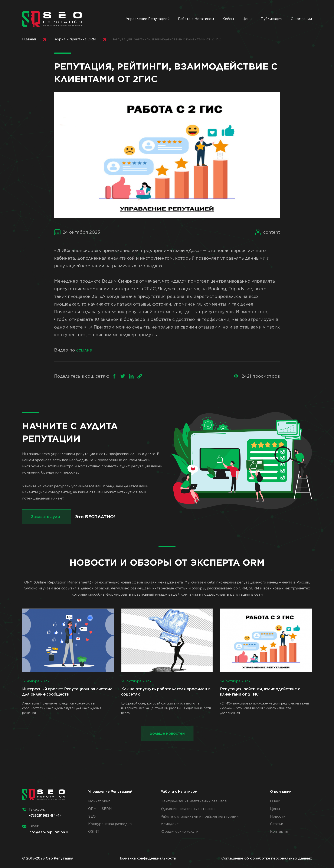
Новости (278, 816)
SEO (92, 816)
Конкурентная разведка (110, 824)
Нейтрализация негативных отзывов (194, 801)
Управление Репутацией (148, 19)
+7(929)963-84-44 (45, 816)
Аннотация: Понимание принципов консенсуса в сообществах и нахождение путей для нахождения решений (68, 662)
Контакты (279, 832)
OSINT (94, 832)
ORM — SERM (100, 809)
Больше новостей (167, 733)
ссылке (84, 350)
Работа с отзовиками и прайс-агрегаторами (200, 816)
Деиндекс (170, 824)
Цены (247, 19)
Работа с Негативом (196, 19)
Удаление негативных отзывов (188, 809)
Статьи (277, 824)
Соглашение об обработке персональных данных (267, 858)
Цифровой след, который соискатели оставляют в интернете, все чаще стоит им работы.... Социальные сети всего (167, 662)
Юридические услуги (179, 832)
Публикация (271, 19)
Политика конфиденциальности (147, 858)
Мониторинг (99, 801)
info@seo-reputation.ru (49, 832)
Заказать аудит (47, 517)
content (272, 232)
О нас (275, 801)
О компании (301, 19)
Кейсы (228, 19)
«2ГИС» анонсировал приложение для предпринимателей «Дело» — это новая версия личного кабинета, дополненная (266, 662)
